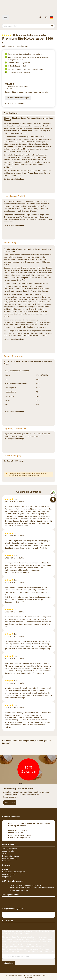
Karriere (5, 869)
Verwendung (10, 242)
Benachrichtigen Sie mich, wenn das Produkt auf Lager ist (26, 92)
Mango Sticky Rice (36, 322)
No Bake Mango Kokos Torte (15, 280)
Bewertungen (12, 456)
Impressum (6, 861)
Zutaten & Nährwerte (14, 356)
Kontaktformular (8, 851)
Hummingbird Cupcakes (33, 275)
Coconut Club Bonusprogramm (14, 872)
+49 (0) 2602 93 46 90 (20, 835)
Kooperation (7, 877)
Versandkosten (23, 87)
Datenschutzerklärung (10, 856)
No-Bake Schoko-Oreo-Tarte (30, 288)
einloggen (15, 475)
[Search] (52, 26)
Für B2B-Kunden (9, 874)
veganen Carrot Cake (12, 278)
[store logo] (28, 8)
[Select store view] (52, 18)
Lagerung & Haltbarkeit (15, 429)
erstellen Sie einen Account (31, 475)
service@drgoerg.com (19, 838)
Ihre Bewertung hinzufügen (37, 35)
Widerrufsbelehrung (10, 858)
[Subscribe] (9, 963)
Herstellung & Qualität (14, 196)
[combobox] (28, 26)
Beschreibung (11, 113)
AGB (4, 854)
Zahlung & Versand (9, 849)
